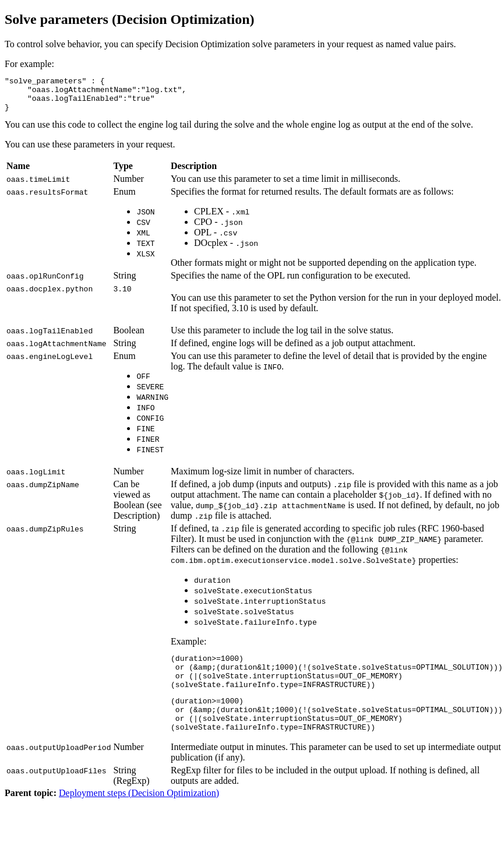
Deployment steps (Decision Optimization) (139, 814)
